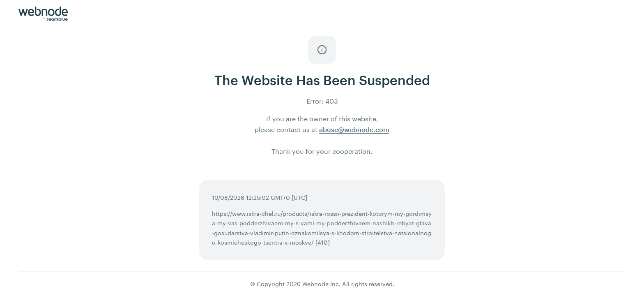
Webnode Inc (321, 284)
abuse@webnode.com (354, 129)
